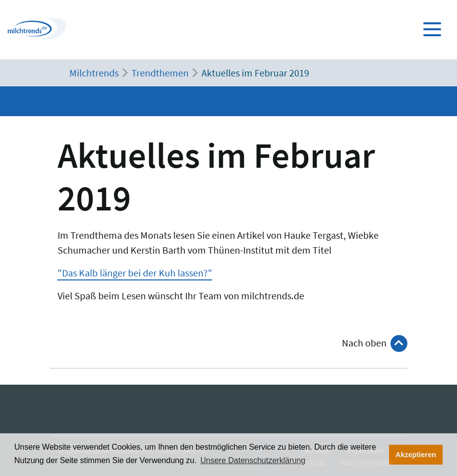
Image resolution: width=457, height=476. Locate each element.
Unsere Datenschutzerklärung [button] (253, 460)
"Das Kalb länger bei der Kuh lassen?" (135, 273)
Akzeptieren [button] (416, 455)
